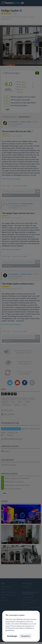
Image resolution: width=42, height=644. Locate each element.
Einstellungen (12, 636)
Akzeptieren (25, 636)
